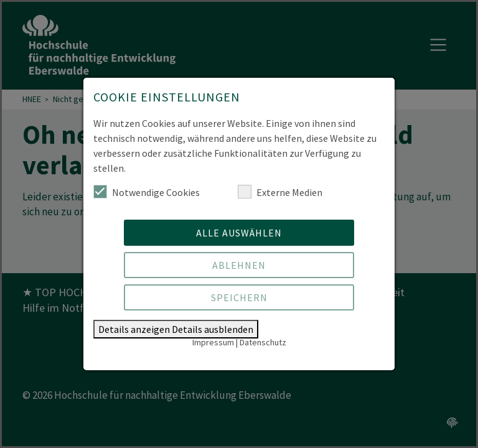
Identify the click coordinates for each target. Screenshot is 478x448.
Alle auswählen (239, 233)
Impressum (213, 342)
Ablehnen (239, 265)
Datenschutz (263, 342)
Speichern (239, 297)
